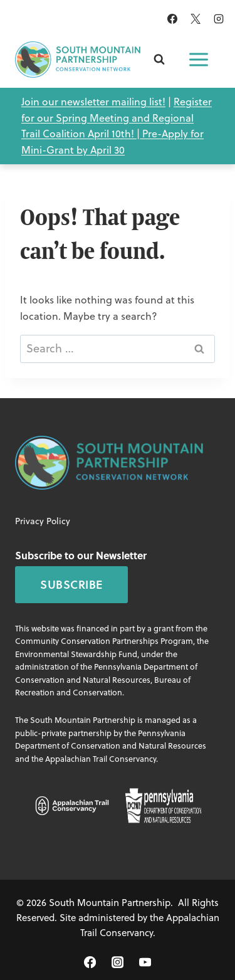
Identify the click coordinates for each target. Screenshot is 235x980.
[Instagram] (219, 19)
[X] (196, 19)
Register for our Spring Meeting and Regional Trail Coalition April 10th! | (117, 118)
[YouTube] (145, 962)
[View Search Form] (159, 60)
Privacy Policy (43, 521)
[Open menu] (199, 60)
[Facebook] (172, 19)
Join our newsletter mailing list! (93, 102)
